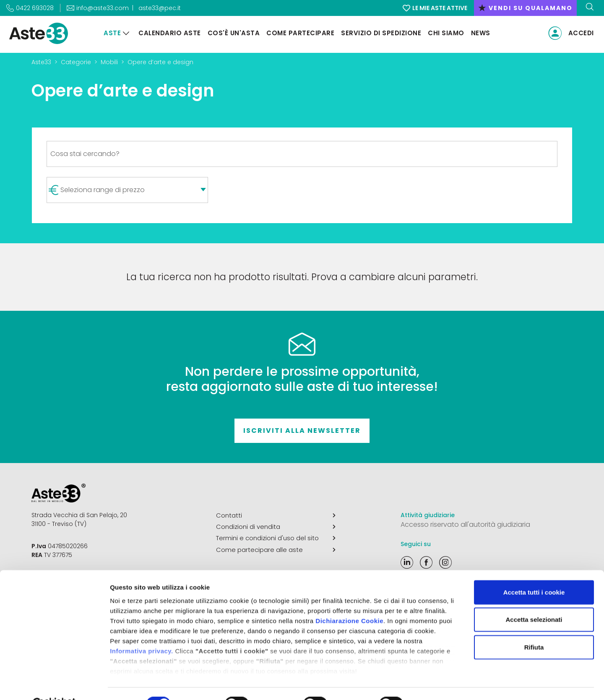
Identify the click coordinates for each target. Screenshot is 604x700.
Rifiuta (534, 627)
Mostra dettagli (441, 683)
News (479, 33)
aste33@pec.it (160, 8)
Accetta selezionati (534, 599)
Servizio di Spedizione (379, 33)
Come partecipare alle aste (276, 548)
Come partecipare (299, 33)
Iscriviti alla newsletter (302, 431)
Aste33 (41, 62)
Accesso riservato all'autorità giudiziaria (465, 524)
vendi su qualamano (525, 8)
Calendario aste (168, 33)
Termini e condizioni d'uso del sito (276, 537)
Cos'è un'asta (232, 33)
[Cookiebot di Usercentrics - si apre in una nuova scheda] (54, 684)
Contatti (276, 515)
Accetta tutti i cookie (534, 572)
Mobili (109, 62)
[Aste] (125, 33)
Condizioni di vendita (276, 526)
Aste (111, 33)
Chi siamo (444, 33)
